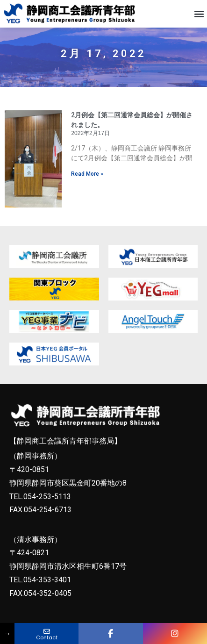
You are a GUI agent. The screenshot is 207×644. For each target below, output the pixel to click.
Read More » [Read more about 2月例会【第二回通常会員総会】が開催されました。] (87, 180)
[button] (199, 13)
